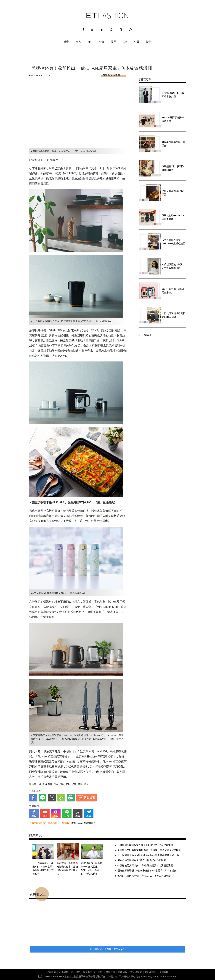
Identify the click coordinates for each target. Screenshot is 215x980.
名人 (78, 42)
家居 (68, 784)
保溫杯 (49, 784)
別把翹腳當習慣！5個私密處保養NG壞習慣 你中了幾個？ (148, 870)
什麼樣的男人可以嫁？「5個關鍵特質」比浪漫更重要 (145, 865)
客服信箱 (110, 972)
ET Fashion (107, 16)
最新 (67, 42)
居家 (74, 784)
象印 (42, 784)
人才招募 (63, 972)
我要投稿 (51, 972)
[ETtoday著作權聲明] (82, 823)
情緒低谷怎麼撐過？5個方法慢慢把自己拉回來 (142, 860)
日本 (56, 784)
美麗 (113, 42)
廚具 (80, 784)
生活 (125, 42)
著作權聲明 (150, 972)
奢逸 (102, 42)
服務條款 (122, 972)
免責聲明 (164, 972)
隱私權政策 (136, 972)
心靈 (137, 42)
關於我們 (76, 972)
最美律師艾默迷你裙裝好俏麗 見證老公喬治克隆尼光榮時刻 (149, 850)
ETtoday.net (150, 976)
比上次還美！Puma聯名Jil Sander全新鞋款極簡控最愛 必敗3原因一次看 (150, 855)
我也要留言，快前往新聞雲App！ (108, 949)
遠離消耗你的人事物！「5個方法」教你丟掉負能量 (144, 876)
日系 (62, 784)
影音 (148, 42)
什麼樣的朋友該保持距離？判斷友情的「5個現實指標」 (146, 845)
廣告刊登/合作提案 (93, 972)
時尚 (90, 42)
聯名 (86, 784)
